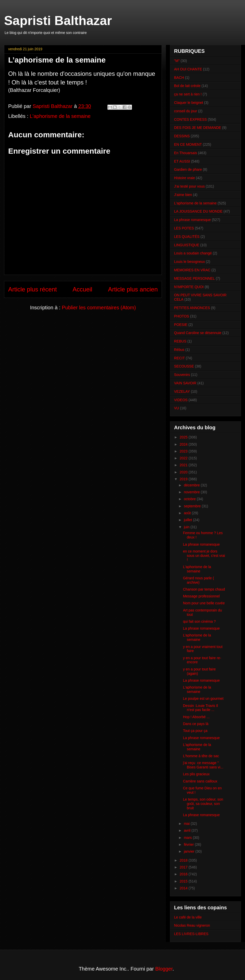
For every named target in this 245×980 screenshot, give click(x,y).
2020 (184, 472)
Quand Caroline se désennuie (198, 333)
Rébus (179, 350)
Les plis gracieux (196, 774)
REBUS (180, 341)
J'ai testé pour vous (189, 186)
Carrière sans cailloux (200, 781)
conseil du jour (186, 111)
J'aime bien (183, 195)
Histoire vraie (185, 178)
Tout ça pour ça (195, 731)
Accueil (82, 289)
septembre (193, 506)
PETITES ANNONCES (192, 308)
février (189, 844)
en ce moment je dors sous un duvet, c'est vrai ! (204, 556)
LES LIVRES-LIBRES (191, 934)
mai (187, 824)
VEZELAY (182, 391)
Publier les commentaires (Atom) (99, 308)
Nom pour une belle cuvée (204, 603)
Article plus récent (33, 289)
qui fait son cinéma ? (199, 621)
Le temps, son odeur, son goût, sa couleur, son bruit (203, 804)
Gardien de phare (188, 169)
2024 (184, 444)
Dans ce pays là (196, 724)
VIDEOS (181, 400)
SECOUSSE (184, 366)
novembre (192, 492)
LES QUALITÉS (187, 237)
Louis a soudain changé (193, 253)
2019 (184, 479)
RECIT (179, 358)
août (188, 513)
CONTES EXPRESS (190, 119)
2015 (184, 881)
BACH (179, 78)
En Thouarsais (186, 153)
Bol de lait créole (187, 86)
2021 (184, 465)
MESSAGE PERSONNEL (194, 278)
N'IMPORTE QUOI (189, 287)
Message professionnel (201, 596)
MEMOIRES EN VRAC (192, 270)
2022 (184, 458)
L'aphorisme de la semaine (60, 116)
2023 (184, 451)
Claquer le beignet (189, 103)
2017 (184, 867)
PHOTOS (182, 316)
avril (188, 830)
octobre (190, 499)
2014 (184, 888)
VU (176, 408)
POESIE (181, 325)
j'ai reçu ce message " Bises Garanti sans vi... (203, 765)
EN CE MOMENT (188, 144)
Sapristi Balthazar (58, 21)
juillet (188, 520)
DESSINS (182, 136)
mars (188, 838)
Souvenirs (182, 375)
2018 (184, 860)
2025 (184, 437)
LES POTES (184, 228)
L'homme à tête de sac (201, 756)
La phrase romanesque (192, 220)
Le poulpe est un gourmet (203, 699)
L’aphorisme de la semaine (197, 637)
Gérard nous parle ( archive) (198, 580)
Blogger (164, 969)
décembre (192, 485)
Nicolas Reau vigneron (192, 925)
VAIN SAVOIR (185, 383)
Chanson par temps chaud (204, 589)
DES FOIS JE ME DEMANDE (198, 128)
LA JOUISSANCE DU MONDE (198, 211)
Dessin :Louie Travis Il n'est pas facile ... (200, 708)
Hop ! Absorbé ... (196, 717)
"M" (177, 61)
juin (187, 527)
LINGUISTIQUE (187, 245)
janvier (189, 851)
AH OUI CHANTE (188, 69)
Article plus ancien (133, 289)
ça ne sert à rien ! (188, 94)
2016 (184, 874)
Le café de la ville (188, 917)
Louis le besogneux (189, 262)
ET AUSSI (182, 161)
